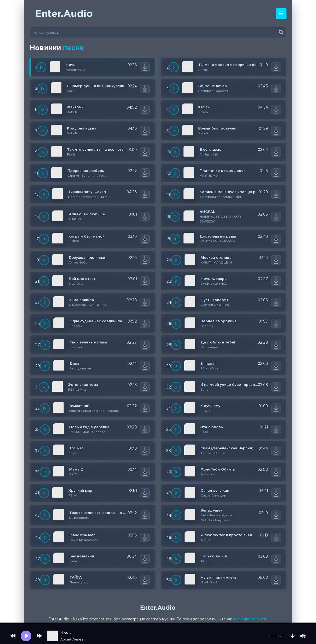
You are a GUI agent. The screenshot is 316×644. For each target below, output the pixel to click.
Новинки (57, 48)
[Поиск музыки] (158, 32)
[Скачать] (145, 67)
